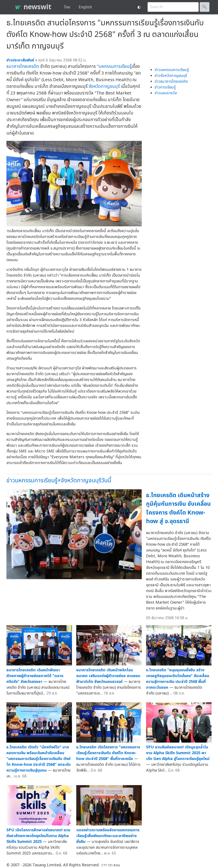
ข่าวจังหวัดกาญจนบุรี (171, 76)
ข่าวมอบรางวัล (166, 93)
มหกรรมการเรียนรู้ (115, 66)
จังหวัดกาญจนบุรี (104, 86)
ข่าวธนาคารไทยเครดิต (171, 81)
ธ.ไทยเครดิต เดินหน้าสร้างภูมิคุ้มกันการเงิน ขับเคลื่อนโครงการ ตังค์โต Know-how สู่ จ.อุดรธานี (178, 508)
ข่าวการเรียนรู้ (165, 87)
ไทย (67, 7)
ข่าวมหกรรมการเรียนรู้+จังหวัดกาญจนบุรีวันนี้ (59, 480)
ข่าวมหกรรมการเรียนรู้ (172, 70)
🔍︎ (205, 7)
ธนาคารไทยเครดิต (23, 66)
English (85, 7)
